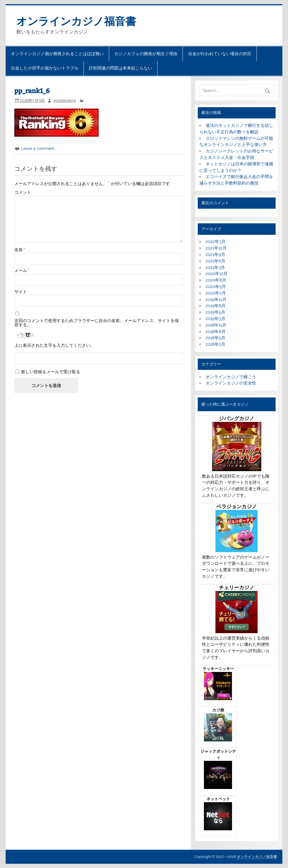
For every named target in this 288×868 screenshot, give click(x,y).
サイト (21, 292)
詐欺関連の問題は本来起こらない (121, 68)
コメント (23, 193)
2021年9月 (215, 255)
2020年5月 (216, 287)
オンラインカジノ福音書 (76, 21)
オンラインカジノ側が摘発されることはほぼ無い (57, 54)
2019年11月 (216, 300)
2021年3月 (215, 267)
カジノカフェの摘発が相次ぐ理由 (146, 54)
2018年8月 (216, 332)
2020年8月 (216, 280)
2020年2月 (216, 293)
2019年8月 (216, 306)
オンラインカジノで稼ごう (231, 377)
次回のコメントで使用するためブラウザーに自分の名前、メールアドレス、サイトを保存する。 (97, 323)
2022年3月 (216, 242)
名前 (20, 250)
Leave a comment (38, 149)
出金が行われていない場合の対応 (220, 54)
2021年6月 (215, 261)
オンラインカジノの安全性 (231, 383)
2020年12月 (217, 274)
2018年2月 (215, 344)
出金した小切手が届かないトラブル (45, 68)
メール (22, 271)
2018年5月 (215, 338)
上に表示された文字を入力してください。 (54, 346)
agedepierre (65, 100)
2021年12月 (216, 248)
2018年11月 (216, 325)
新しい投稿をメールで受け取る (51, 372)
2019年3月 (215, 319)
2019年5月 (215, 312)
